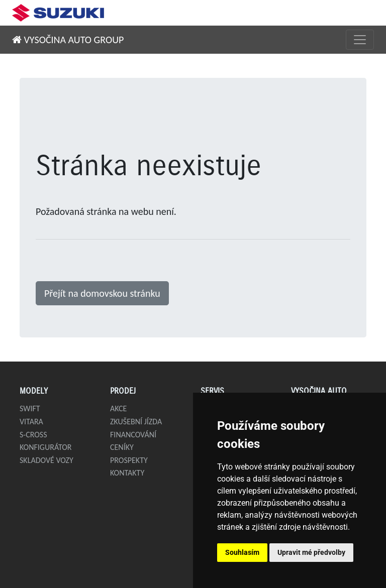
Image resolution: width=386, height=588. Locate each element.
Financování (133, 435)
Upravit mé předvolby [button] (311, 552)
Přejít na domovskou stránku (102, 293)
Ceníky (122, 447)
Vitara (31, 422)
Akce (118, 408)
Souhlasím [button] (242, 552)
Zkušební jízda (136, 422)
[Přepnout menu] (360, 40)
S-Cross (33, 435)
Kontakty (127, 473)
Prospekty (129, 460)
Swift (30, 408)
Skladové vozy (46, 460)
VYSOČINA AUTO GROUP (68, 40)
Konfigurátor (46, 447)
